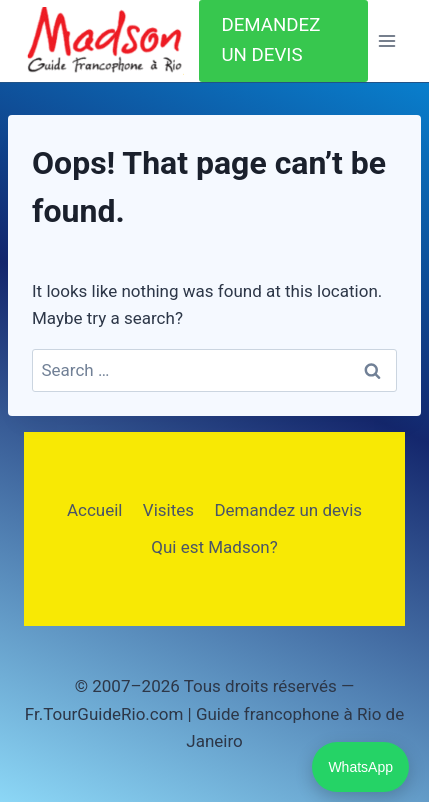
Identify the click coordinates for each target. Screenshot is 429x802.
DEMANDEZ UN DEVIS (270, 40)
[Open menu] (386, 41)
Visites (168, 510)
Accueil (95, 510)
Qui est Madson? (214, 547)
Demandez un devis (288, 510)
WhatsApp (360, 767)
